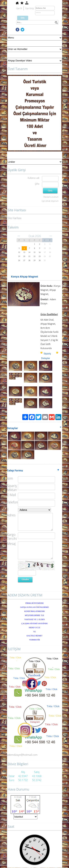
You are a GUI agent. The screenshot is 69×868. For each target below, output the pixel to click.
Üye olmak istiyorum (50, 201)
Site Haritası (15, 218)
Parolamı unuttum (51, 197)
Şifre (37, 184)
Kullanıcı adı (33, 178)
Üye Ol (19, 8)
